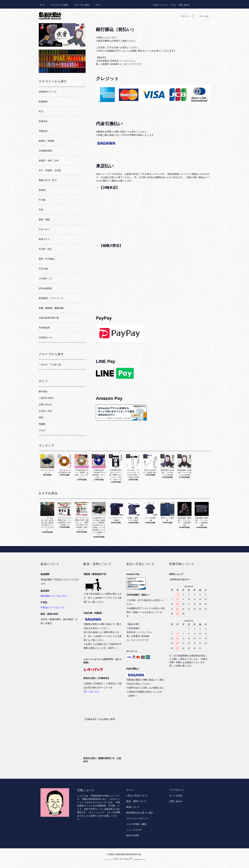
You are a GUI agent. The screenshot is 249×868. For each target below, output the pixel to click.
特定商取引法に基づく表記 (140, 813)
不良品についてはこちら (53, 607)
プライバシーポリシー (137, 818)
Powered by (124, 860)
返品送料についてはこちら (54, 596)
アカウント (184, 16)
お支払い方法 (45, 411)
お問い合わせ (184, 5)
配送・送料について (136, 801)
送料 (41, 417)
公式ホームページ (161, 5)
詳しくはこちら (91, 691)
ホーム (42, 5)
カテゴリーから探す (58, 5)
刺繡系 (42, 424)
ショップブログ (134, 830)
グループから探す (80, 5)
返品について (133, 807)
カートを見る (176, 796)
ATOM (136, 835)
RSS (129, 835)
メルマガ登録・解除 (136, 824)
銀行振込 (43, 391)
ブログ (173, 5)
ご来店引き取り (47, 398)
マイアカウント (177, 790)
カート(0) (202, 16)
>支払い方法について (137, 796)
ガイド (96, 5)
